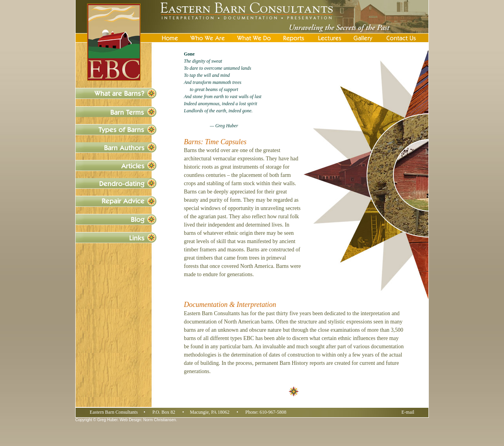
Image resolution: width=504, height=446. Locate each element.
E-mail (408, 412)
